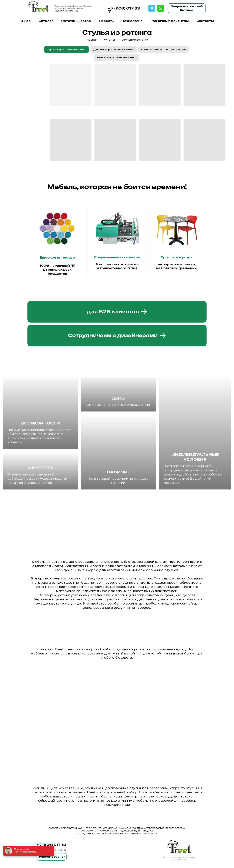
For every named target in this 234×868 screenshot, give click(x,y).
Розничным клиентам (170, 21)
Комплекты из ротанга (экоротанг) (163, 49)
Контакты (205, 21)
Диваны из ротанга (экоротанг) (114, 49)
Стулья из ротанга (135, 40)
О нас (26, 21)
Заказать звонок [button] (52, 857)
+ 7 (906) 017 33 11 (124, 10)
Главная (92, 40)
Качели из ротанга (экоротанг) (116, 57)
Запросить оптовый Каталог (187, 8)
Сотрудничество (76, 21)
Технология (132, 21)
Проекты (107, 21)
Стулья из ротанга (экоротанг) (66, 49)
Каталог (46, 21)
